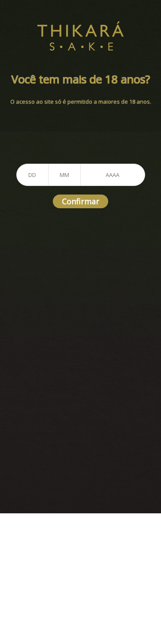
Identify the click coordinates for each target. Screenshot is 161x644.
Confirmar (80, 201)
